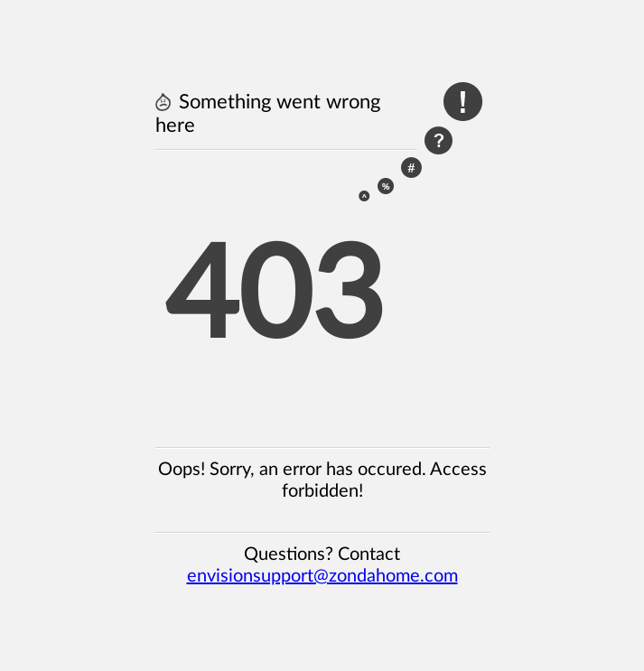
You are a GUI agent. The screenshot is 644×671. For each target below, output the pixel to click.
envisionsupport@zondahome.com (322, 576)
